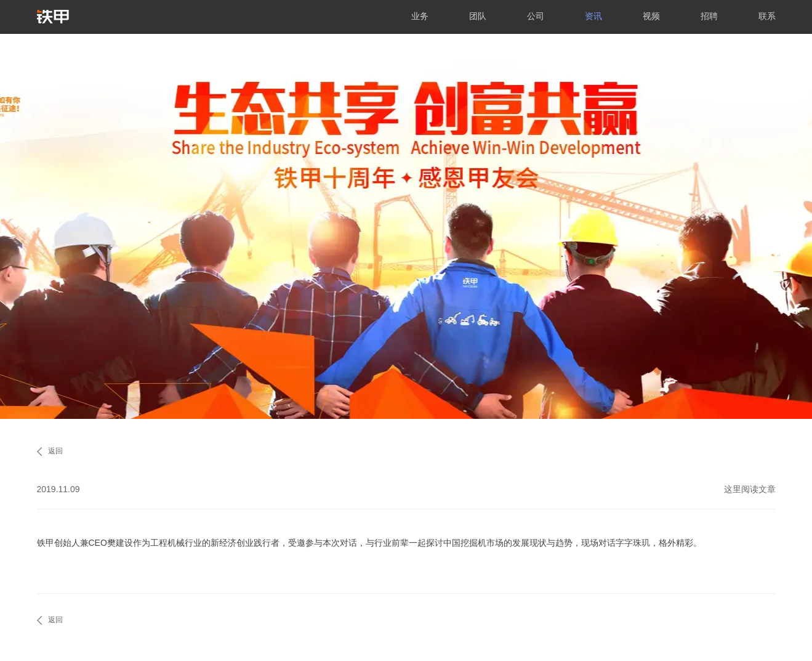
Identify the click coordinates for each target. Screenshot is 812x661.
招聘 (709, 16)
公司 (536, 16)
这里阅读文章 (750, 489)
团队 (478, 16)
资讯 (593, 16)
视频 (651, 16)
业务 (420, 16)
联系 (767, 16)
